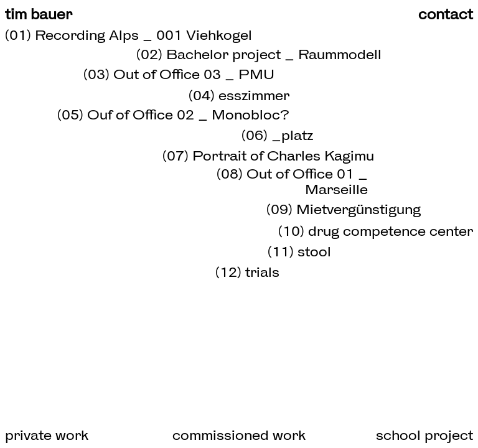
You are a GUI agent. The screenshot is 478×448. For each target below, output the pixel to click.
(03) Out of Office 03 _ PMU (179, 74)
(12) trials (247, 272)
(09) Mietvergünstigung (344, 209)
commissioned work (239, 435)
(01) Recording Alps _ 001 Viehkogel (129, 35)
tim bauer (39, 14)
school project (424, 435)
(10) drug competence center (376, 231)
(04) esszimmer (239, 95)
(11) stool (299, 251)
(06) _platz (277, 135)
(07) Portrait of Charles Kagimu (268, 156)
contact (446, 14)
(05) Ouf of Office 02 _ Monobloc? (173, 114)
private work (47, 435)
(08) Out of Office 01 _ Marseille (292, 181)
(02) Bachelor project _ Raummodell (259, 54)
